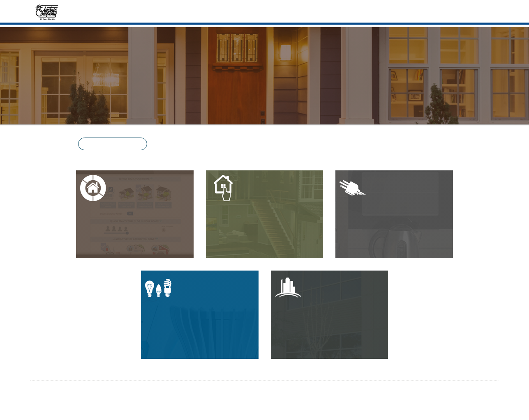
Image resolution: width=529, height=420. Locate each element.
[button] (113, 144)
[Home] (47, 11)
